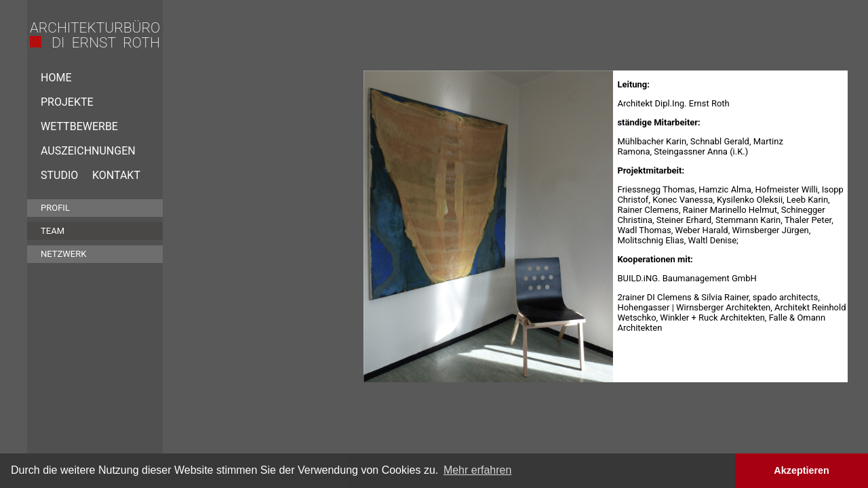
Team (53, 231)
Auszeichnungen (88, 151)
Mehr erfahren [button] (478, 470)
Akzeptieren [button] (802, 470)
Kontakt (116, 175)
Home (56, 78)
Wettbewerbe (79, 126)
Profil (55, 208)
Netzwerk (63, 254)
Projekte (67, 102)
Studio (59, 175)
